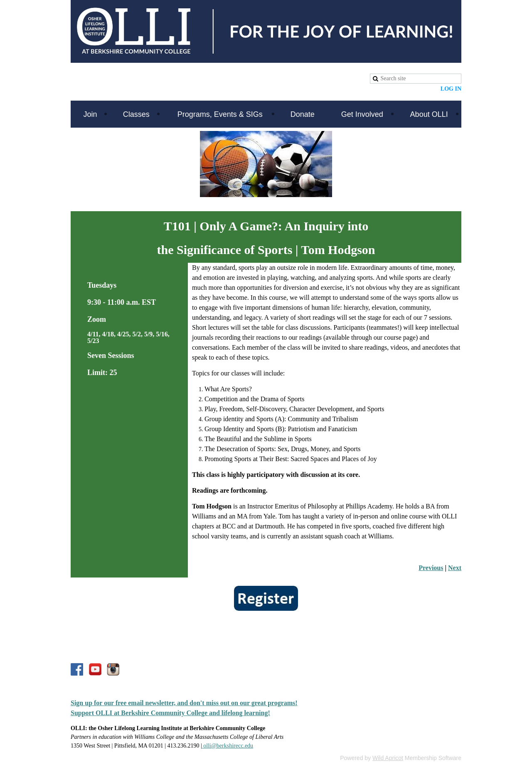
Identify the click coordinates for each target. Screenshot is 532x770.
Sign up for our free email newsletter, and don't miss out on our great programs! (184, 703)
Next (455, 568)
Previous (431, 568)
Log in (451, 89)
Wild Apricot (388, 758)
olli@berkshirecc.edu (228, 746)
